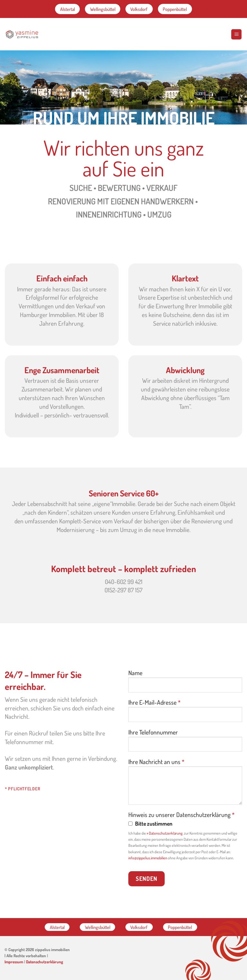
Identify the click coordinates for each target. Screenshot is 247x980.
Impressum (14, 962)
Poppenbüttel (175, 9)
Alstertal (68, 9)
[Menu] (236, 34)
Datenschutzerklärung (45, 962)
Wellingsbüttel (103, 9)
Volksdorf (139, 9)
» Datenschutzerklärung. (165, 833)
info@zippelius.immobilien (148, 858)
